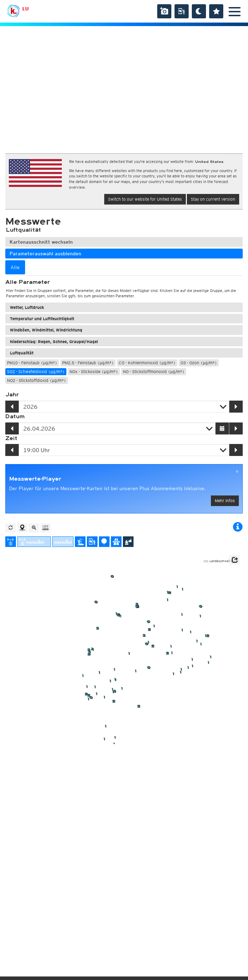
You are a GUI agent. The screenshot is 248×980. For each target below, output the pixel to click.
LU (25, 9)
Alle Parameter (28, 282)
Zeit (11, 438)
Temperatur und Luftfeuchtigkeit (42, 319)
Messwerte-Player (35, 479)
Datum (15, 416)
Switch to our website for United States (145, 199)
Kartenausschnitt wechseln (41, 242)
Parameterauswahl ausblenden (45, 254)
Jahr (12, 395)
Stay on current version (213, 199)
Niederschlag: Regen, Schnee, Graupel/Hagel (54, 342)
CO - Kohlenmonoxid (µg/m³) (147, 363)
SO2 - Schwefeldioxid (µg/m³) (36, 372)
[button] (235, 560)
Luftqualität (22, 353)
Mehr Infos (225, 501)
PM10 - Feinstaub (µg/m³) (32, 363)
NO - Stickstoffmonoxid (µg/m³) (154, 372)
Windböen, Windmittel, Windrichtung (46, 330)
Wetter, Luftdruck (27, 307)
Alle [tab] (15, 267)
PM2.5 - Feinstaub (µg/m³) (88, 363)
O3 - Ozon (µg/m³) (199, 363)
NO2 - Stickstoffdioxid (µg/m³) (37, 380)
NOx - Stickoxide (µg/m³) (94, 372)
